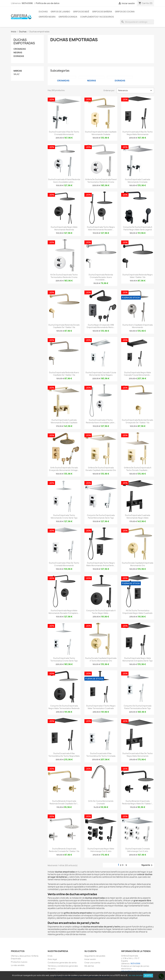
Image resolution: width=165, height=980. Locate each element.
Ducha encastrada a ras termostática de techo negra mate (64, 755)
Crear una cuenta (92, 963)
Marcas (18, 71)
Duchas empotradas (24, 41)
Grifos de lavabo (60, 12)
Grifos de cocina (125, 12)
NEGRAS (18, 53)
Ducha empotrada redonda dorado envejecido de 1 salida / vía (138, 421)
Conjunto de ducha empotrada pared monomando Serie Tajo (101, 517)
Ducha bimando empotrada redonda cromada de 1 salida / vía (64, 850)
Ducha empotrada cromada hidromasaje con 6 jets (138, 850)
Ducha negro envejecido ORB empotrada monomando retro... (101, 326)
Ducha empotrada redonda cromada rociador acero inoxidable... (101, 277)
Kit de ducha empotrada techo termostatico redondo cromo (64, 276)
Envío (50, 956)
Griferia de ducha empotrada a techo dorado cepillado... (138, 469)
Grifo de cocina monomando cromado (101, 802)
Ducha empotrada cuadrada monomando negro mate (138, 517)
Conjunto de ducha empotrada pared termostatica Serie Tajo (138, 707)
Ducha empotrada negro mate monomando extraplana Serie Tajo (138, 659)
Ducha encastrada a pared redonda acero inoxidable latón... (64, 181)
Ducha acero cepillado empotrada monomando (138, 326)
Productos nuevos (19, 962)
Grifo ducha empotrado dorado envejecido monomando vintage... (64, 469)
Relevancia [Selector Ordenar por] (135, 90)
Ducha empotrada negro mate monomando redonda (64, 228)
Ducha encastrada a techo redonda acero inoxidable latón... (101, 421)
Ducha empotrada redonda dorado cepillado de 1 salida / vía (64, 326)
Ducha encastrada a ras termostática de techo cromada (101, 755)
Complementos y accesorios (97, 17)
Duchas (43, 12)
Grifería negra (47, 17)
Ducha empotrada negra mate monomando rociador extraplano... (64, 612)
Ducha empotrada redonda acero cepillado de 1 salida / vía (64, 374)
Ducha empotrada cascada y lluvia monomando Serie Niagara (101, 374)
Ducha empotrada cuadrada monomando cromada (138, 181)
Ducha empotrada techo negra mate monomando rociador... (101, 228)
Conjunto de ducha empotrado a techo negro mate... (101, 612)
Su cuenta (90, 951)
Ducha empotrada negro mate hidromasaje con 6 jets (101, 850)
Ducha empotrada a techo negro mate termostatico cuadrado (101, 707)
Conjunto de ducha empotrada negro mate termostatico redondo (64, 707)
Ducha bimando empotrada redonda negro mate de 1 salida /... (138, 802)
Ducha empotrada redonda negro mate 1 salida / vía (138, 276)
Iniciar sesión (90, 959)
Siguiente (147, 865)
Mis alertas (89, 966)
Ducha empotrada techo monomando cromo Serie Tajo (64, 517)
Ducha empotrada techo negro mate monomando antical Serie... (101, 564)
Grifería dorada (68, 17)
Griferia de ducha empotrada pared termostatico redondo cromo (101, 181)
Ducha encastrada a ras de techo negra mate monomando (138, 133)
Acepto (148, 975)
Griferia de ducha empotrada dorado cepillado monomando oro (101, 469)
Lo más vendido (18, 965)
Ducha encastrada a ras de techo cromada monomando (64, 133)
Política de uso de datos (48, 3)
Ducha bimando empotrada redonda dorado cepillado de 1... (64, 802)
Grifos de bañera (102, 12)
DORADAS (19, 56)
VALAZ (16, 74)
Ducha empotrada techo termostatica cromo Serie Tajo (64, 659)
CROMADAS (20, 49)
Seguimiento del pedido (95, 956)
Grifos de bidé (81, 12)
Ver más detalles (136, 975)
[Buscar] (137, 22)
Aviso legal (52, 959)
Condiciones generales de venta (62, 963)
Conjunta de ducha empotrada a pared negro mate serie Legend (138, 228)
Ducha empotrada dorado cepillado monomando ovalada (101, 133)
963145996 (27, 3)
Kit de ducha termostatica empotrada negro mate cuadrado (138, 612)
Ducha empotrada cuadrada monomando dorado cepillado (64, 421)
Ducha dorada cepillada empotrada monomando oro (138, 564)
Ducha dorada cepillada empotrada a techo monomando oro (101, 659)
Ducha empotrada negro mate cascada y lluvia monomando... (138, 374)
